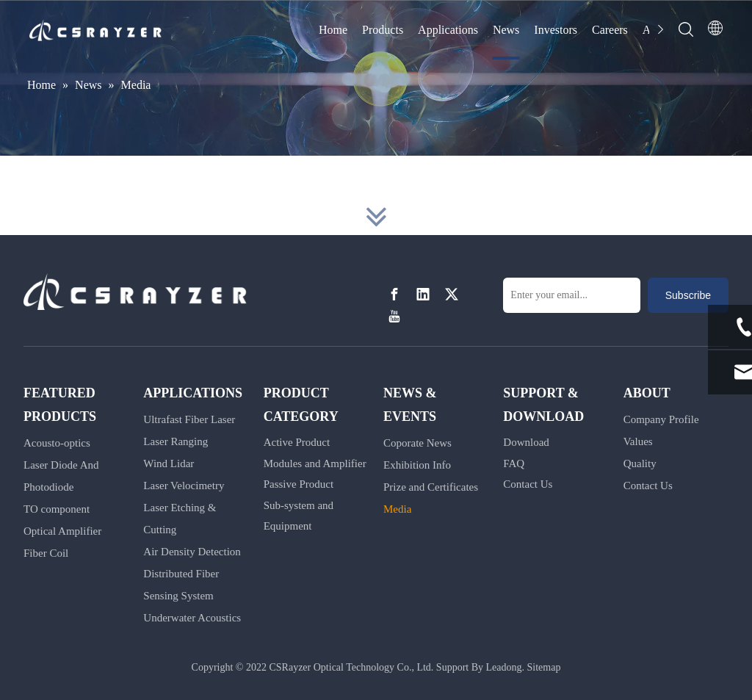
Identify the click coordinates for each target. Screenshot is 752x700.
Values (638, 441)
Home (333, 30)
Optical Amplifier (62, 531)
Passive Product (299, 484)
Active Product (297, 442)
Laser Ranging (176, 441)
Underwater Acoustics (192, 618)
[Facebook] (394, 294)
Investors (556, 30)
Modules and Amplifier (315, 463)
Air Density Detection (192, 552)
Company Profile (661, 419)
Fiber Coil (46, 553)
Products (383, 30)
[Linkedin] (423, 294)
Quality (640, 463)
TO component (57, 509)
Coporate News (417, 443)
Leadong (504, 667)
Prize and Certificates (431, 487)
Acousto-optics (57, 443)
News (506, 30)
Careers (610, 30)
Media (397, 509)
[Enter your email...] (572, 295)
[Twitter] (452, 294)
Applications (448, 30)
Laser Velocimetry (184, 486)
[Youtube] (394, 317)
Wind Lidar (169, 463)
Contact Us (528, 484)
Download (526, 442)
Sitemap (544, 667)
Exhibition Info (417, 465)
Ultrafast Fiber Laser (189, 419)
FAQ (514, 463)
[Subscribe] (688, 295)
